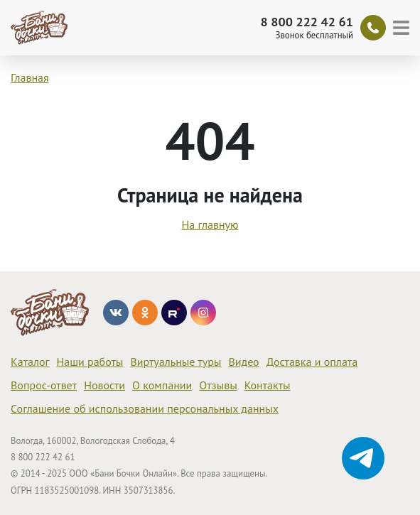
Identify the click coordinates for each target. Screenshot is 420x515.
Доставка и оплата (312, 362)
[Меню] (403, 28)
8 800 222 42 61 (43, 457)
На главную (210, 224)
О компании (162, 385)
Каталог (30, 362)
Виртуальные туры (176, 362)
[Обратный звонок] (373, 28)
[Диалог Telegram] (363, 458)
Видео (243, 362)
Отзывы (218, 385)
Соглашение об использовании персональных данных (145, 408)
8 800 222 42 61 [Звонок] (307, 22)
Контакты (268, 385)
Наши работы (90, 362)
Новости (104, 385)
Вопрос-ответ (44, 385)
